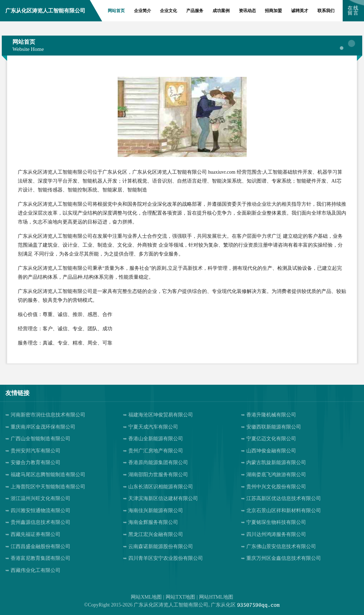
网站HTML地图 (216, 597)
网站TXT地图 (180, 597)
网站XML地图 (146, 597)
